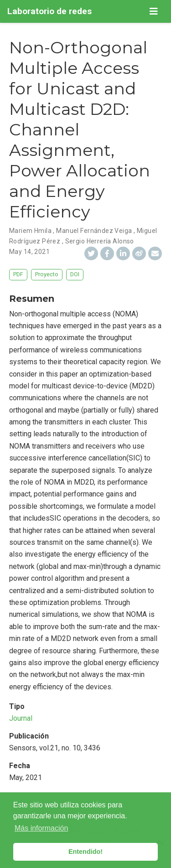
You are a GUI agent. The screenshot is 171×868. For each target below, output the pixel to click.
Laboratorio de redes (49, 11)
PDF (18, 274)
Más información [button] (41, 828)
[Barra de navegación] (154, 11)
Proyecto (47, 274)
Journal (21, 718)
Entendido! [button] (85, 852)
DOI (75, 274)
